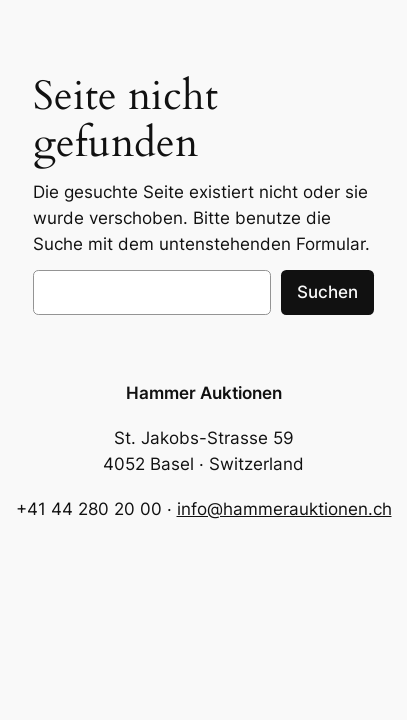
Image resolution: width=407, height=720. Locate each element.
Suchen (327, 292)
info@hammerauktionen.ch (284, 509)
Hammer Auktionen (204, 393)
